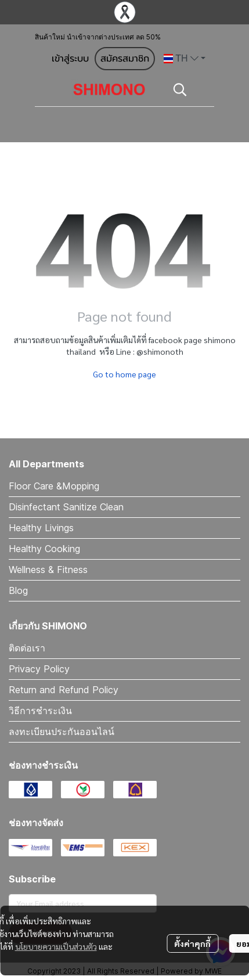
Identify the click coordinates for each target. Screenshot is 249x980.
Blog (18, 590)
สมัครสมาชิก (125, 59)
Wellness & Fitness (48, 570)
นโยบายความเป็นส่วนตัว (56, 946)
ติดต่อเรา (27, 648)
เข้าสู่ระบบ (70, 59)
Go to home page (124, 374)
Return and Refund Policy (64, 690)
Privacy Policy (39, 669)
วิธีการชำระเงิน (40, 711)
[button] (185, 59)
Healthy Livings (41, 528)
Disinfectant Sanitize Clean (66, 507)
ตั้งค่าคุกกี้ (192, 943)
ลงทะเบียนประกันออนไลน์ (62, 732)
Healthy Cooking (44, 549)
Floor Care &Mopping (54, 486)
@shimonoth (160, 351)
